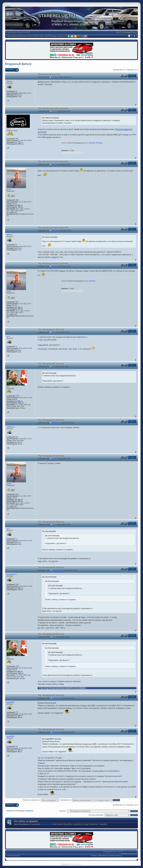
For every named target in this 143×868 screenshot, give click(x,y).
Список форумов (13, 36)
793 (19, 207)
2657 (19, 144)
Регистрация (126, 32)
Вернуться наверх (136, 105)
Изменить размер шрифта (134, 36)
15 (19, 444)
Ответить (10, 70)
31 (18, 442)
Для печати (129, 36)
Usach (54, 111)
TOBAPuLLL (56, 423)
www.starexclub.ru (76, 864)
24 (18, 95)
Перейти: (63, 811)
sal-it (53, 332)
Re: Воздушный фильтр (51, 330)
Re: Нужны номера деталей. (53, 109)
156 (19, 588)
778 (19, 590)
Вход (134, 32)
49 (19, 718)
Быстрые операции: (96, 815)
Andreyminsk (46, 824)
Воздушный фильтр (18, 64)
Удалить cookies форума (100, 856)
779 (19, 142)
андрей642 (56, 698)
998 (19, 401)
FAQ (118, 32)
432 (19, 205)
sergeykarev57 (58, 570)
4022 (19, 403)
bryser (54, 165)
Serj (53, 366)
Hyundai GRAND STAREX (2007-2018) (34, 36)
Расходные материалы (58, 36)
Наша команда (116, 856)
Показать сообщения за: (41, 800)
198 (19, 716)
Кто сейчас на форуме (26, 821)
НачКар (99, 143)
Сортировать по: (76, 800)
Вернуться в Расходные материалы (20, 811)
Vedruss (54, 77)
